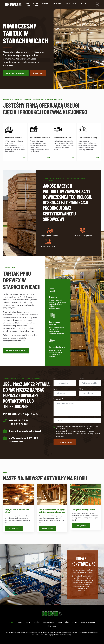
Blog (28, 6)
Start (28, 4)
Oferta (45, 4)
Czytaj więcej (14, 529)
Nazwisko (82, 380)
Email (55, 390)
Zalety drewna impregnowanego (84, 510)
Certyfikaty (57, 4)
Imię (55, 380)
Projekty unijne (71, 4)
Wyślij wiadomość (65, 443)
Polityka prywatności (87, 630)
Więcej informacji (16, 74)
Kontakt (37, 6)
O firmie (36, 4)
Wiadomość (58, 400)
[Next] (100, 86)
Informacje (52, 634)
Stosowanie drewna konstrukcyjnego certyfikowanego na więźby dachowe (52, 512)
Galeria (83, 4)
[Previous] (95, 86)
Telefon (81, 390)
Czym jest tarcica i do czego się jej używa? (17, 512)
